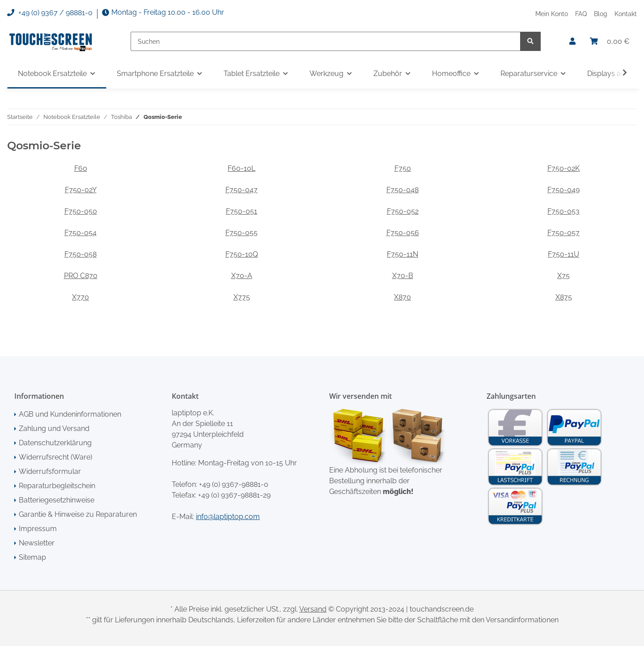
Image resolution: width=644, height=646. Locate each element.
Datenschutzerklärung (55, 443)
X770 (80, 297)
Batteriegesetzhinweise (57, 500)
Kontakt (626, 14)
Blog (601, 14)
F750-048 (402, 190)
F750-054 (80, 233)
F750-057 (563, 233)
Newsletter (37, 543)
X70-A (242, 276)
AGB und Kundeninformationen (70, 414)
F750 (403, 168)
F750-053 (563, 211)
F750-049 (563, 190)
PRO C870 (81, 276)
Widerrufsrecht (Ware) (55, 457)
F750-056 (403, 233)
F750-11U (563, 254)
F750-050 (81, 211)
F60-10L (241, 168)
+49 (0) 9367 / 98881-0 (50, 13)
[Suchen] (326, 41)
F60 (81, 168)
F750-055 (241, 233)
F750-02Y (81, 190)
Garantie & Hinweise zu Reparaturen (78, 514)
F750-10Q (242, 254)
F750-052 (403, 211)
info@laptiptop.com (228, 517)
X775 (242, 297)
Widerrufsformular (50, 471)
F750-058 (80, 254)
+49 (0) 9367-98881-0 (234, 484)
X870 (402, 297)
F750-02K (563, 168)
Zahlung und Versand (54, 429)
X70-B (403, 276)
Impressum (38, 529)
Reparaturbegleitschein (57, 486)
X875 (564, 297)
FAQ (581, 14)
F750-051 (241, 211)
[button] (572, 42)
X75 (563, 276)
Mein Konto (552, 14)
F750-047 (241, 190)
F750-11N (402, 254)
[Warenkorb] (610, 42)
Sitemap (32, 557)
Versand (313, 609)
